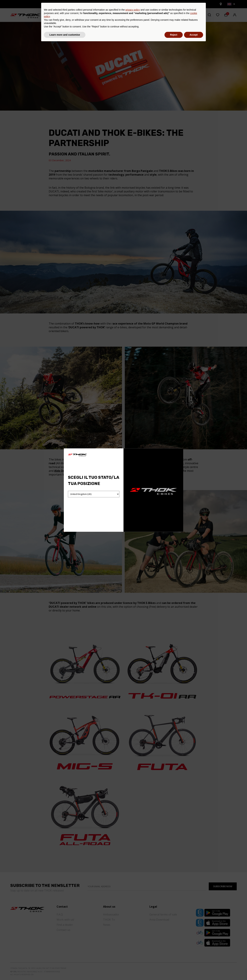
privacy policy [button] (133, 946)
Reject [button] (174, 971)
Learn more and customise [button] (65, 971)
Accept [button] (194, 971)
